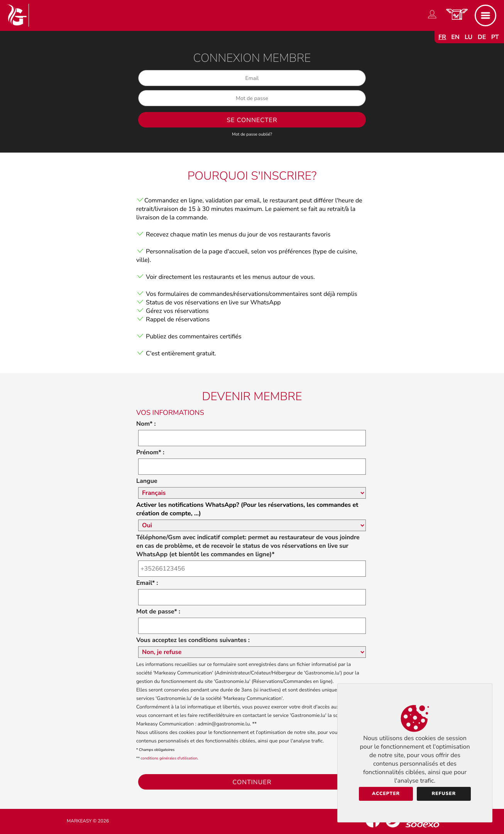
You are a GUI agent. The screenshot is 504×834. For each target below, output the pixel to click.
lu (468, 37)
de (482, 37)
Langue (147, 481)
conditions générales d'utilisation (169, 758)
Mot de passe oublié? (252, 134)
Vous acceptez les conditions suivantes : (193, 640)
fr (442, 37)
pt (495, 37)
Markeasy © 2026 (88, 821)
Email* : (147, 583)
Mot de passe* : (158, 611)
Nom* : (146, 424)
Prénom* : (150, 452)
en (455, 37)
